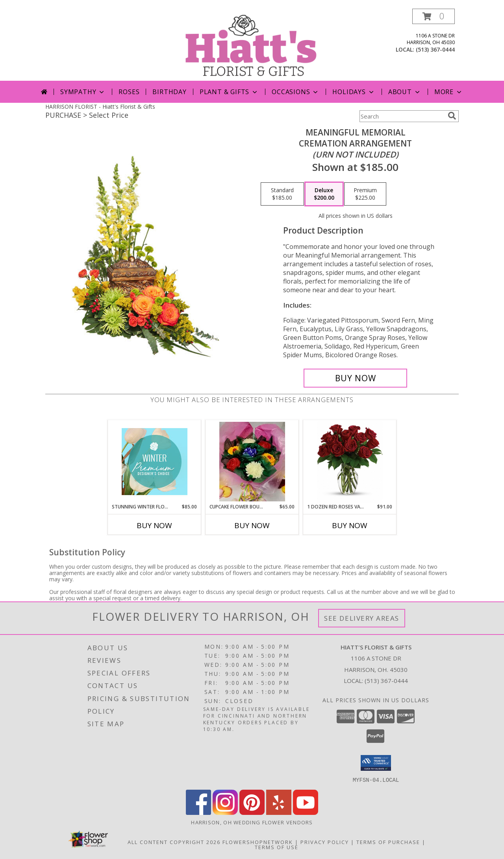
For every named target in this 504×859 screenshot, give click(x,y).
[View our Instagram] (225, 812)
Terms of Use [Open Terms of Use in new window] (277, 847)
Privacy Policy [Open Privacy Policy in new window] (325, 842)
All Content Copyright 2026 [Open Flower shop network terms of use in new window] (174, 842)
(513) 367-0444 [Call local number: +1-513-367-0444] (435, 49)
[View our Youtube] (306, 812)
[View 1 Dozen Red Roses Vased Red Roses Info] (350, 462)
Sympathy (83, 92)
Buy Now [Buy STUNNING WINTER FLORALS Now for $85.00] (154, 525)
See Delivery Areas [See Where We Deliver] (362, 618)
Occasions (296, 92)
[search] (452, 116)
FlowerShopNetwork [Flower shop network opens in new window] (258, 842)
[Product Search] (402, 116)
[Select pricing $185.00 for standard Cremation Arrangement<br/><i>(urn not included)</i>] (282, 194)
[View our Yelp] (279, 812)
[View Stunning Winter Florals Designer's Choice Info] (155, 462)
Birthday (169, 92)
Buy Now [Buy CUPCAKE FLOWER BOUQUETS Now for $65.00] (252, 525)
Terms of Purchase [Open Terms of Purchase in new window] (388, 842)
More (449, 92)
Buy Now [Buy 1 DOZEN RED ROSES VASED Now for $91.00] (350, 525)
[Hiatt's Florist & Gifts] (253, 45)
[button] (434, 16)
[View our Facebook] (198, 812)
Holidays (354, 92)
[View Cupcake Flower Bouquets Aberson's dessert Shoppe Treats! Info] (252, 462)
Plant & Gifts (229, 92)
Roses (129, 92)
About (405, 92)
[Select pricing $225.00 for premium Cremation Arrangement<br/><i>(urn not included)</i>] (365, 194)
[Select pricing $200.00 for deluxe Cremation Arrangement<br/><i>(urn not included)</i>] (324, 194)
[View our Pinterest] (252, 812)
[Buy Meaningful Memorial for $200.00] (355, 378)
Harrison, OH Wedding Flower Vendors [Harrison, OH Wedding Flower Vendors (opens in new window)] (252, 822)
